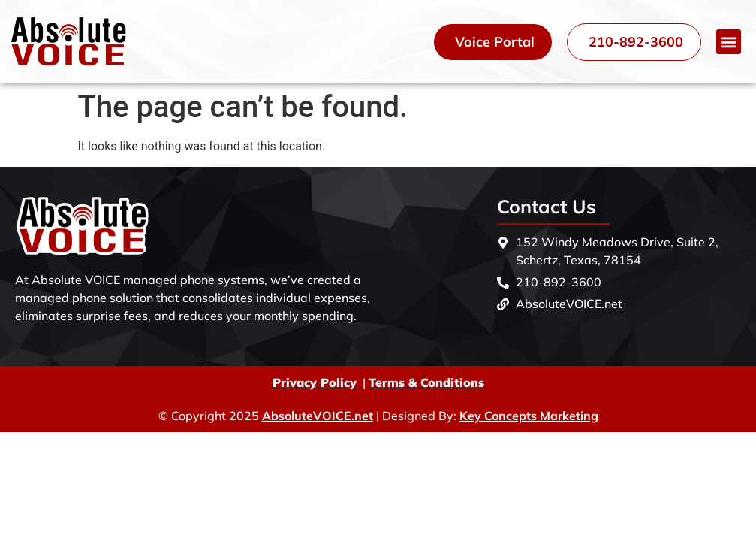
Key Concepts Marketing (529, 416)
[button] (729, 42)
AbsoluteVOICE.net (318, 416)
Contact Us (547, 206)
